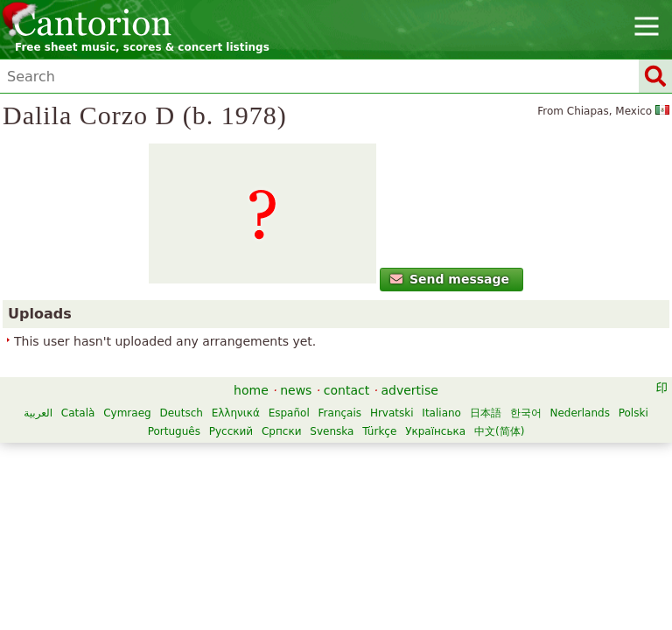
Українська (435, 431)
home (251, 390)
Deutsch (181, 413)
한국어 (526, 413)
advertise (410, 390)
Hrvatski (392, 413)
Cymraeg (127, 413)
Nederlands (579, 413)
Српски (282, 431)
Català (78, 413)
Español (289, 413)
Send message (450, 279)
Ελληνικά (236, 413)
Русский (231, 431)
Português (174, 431)
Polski (633, 413)
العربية (38, 413)
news (296, 390)
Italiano (441, 413)
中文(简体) (499, 431)
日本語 (486, 413)
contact (346, 390)
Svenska (332, 431)
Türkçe (379, 431)
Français (340, 413)
